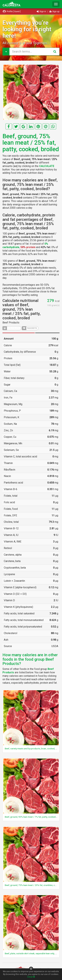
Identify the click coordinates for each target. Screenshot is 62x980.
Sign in (42, 11)
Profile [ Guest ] (12, 11)
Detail (31, 977)
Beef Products (11, 323)
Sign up (54, 11)
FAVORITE (29, 328)
